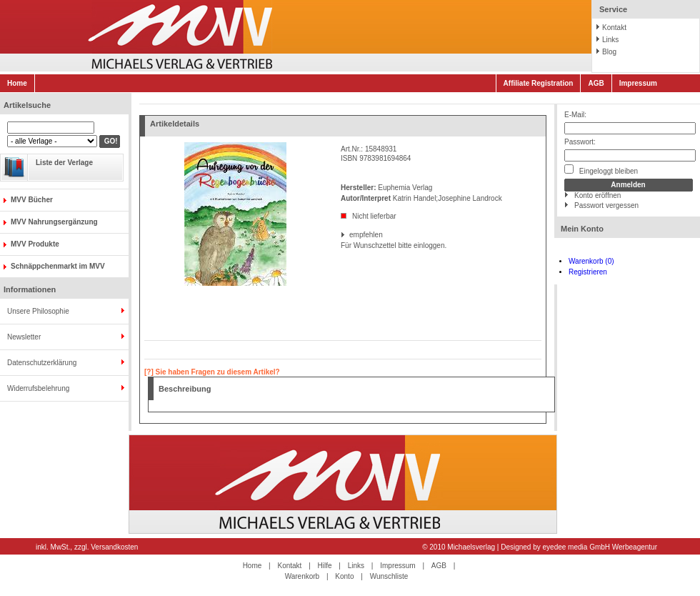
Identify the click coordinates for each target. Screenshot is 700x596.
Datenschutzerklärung (42, 363)
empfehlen (350, 235)
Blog (609, 52)
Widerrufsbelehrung (38, 388)
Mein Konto (582, 229)
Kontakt (614, 28)
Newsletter (24, 337)
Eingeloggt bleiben (601, 170)
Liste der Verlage (64, 163)
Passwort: (580, 142)
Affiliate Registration (539, 83)
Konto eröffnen (597, 195)
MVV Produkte (35, 244)
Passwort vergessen (606, 205)
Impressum (638, 83)
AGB (596, 83)
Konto (344, 576)
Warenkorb (302, 576)
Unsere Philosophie (38, 311)
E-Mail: (575, 115)
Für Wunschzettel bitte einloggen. (342, 245)
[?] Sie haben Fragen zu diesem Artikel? (212, 372)
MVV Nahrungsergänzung (54, 222)
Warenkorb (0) (591, 261)
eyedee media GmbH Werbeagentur (600, 547)
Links (610, 40)
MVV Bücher (32, 200)
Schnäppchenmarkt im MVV (58, 266)
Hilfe (325, 566)
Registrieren (588, 272)
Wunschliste (389, 576)
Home (17, 83)
